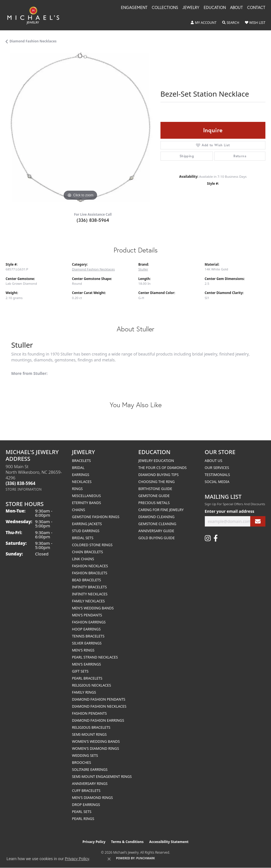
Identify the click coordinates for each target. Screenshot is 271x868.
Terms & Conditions (127, 842)
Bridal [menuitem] (78, 468)
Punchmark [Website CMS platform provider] (146, 858)
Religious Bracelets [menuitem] (91, 727)
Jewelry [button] (191, 8)
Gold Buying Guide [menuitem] (157, 538)
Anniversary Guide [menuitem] (156, 531)
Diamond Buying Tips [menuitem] (159, 475)
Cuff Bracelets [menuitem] (86, 790)
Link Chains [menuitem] (83, 559)
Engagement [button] (134, 8)
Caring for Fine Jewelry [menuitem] (161, 510)
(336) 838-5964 (93, 220)
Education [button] (215, 8)
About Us (214, 461)
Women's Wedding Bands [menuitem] (96, 741)
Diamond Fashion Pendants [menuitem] (99, 699)
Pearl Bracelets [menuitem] (87, 678)
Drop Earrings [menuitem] (86, 805)
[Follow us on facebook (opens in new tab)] (216, 538)
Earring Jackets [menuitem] (87, 524)
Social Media (217, 482)
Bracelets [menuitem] (81, 461)
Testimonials (217, 475)
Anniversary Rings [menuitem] (90, 783)
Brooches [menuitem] (82, 762)
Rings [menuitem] (77, 489)
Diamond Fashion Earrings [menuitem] (98, 720)
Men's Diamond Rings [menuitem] (93, 798)
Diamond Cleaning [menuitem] (156, 517)
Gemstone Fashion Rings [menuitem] (96, 517)
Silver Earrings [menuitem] (87, 643)
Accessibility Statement (169, 842)
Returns (240, 156)
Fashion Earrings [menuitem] (89, 622)
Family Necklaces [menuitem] (89, 601)
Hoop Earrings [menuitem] (86, 629)
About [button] (236, 8)
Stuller (143, 269)
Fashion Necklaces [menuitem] (90, 566)
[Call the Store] (20, 483)
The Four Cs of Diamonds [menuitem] (162, 468)
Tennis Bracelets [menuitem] (88, 636)
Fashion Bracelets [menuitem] (90, 573)
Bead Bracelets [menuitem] (87, 580)
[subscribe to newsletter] (258, 521)
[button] (204, 23)
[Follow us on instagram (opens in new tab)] (208, 538)
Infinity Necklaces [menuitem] (90, 594)
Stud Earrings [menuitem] (86, 531)
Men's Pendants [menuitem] (87, 615)
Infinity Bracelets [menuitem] (89, 587)
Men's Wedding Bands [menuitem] (93, 608)
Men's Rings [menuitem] (83, 650)
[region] (80, 127)
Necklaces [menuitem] (82, 482)
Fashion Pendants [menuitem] (89, 713)
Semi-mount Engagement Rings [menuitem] (102, 776)
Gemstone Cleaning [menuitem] (157, 524)
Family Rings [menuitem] (84, 692)
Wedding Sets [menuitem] (85, 755)
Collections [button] (165, 8)
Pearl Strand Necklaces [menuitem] (95, 657)
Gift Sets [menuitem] (80, 671)
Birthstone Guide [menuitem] (155, 489)
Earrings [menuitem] (81, 475)
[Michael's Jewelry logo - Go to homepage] (36, 15)
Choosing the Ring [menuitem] (157, 482)
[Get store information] (24, 489)
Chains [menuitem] (79, 510)
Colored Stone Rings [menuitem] (92, 545)
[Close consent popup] (109, 859)
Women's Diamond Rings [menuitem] (96, 748)
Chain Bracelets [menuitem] (88, 552)
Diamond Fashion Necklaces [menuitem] (99, 706)
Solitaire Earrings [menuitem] (90, 769)
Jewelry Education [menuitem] (156, 461)
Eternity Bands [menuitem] (87, 503)
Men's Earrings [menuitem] (87, 664)
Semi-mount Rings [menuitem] (89, 734)
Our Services (217, 468)
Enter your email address (230, 511)
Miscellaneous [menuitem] (87, 496)
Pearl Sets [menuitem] (82, 812)
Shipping (187, 156)
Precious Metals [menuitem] (154, 503)
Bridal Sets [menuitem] (83, 538)
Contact (256, 8)
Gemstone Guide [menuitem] (154, 496)
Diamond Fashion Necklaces (33, 41)
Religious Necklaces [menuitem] (92, 685)
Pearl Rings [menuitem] (83, 819)
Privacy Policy (94, 842)
